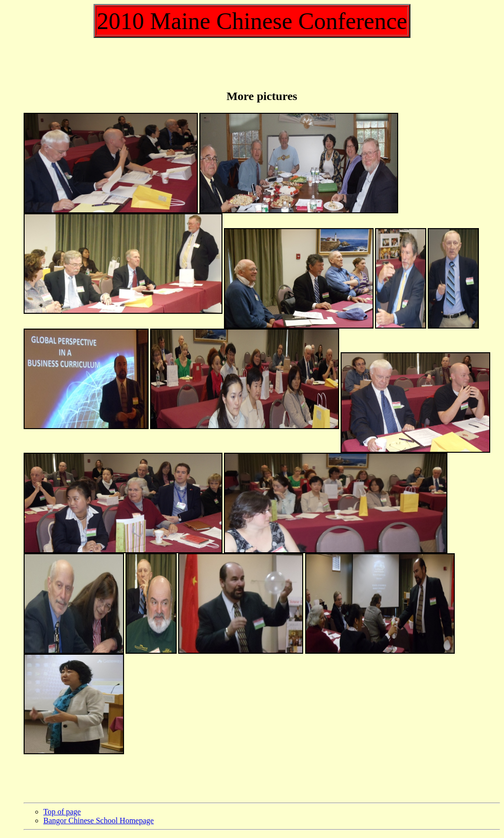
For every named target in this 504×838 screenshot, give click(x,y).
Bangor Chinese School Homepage (98, 821)
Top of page (62, 812)
